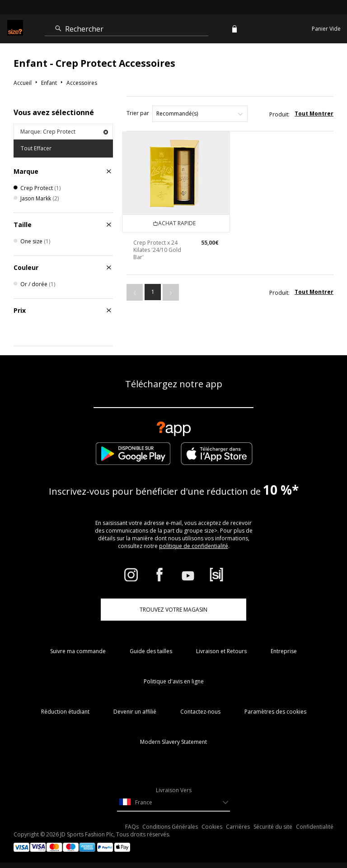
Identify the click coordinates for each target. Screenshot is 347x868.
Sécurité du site (273, 827)
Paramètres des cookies (275, 712)
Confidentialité (315, 827)
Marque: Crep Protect (64, 132)
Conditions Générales (170, 827)
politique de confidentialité (194, 546)
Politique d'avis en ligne (174, 681)
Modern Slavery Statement (173, 742)
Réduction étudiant (65, 712)
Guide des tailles (151, 651)
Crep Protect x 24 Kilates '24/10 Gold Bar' (157, 250)
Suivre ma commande (78, 651)
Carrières (238, 827)
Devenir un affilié (135, 712)
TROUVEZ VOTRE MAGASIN (173, 610)
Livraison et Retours (221, 651)
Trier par (138, 113)
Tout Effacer (36, 148)
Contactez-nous (200, 712)
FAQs (132, 827)
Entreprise (284, 651)
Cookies (212, 827)
